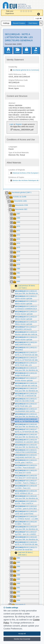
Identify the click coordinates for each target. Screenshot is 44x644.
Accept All (22, 634)
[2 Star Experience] (24, 11)
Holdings (6, 23)
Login (38, 18)
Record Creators (19, 23)
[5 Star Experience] (31, 11)
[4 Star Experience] (29, 11)
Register (19, 124)
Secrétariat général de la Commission (24, 70)
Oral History (33, 23)
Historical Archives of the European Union (26, 173)
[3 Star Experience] (26, 11)
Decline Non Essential (22, 639)
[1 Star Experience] (22, 11)
